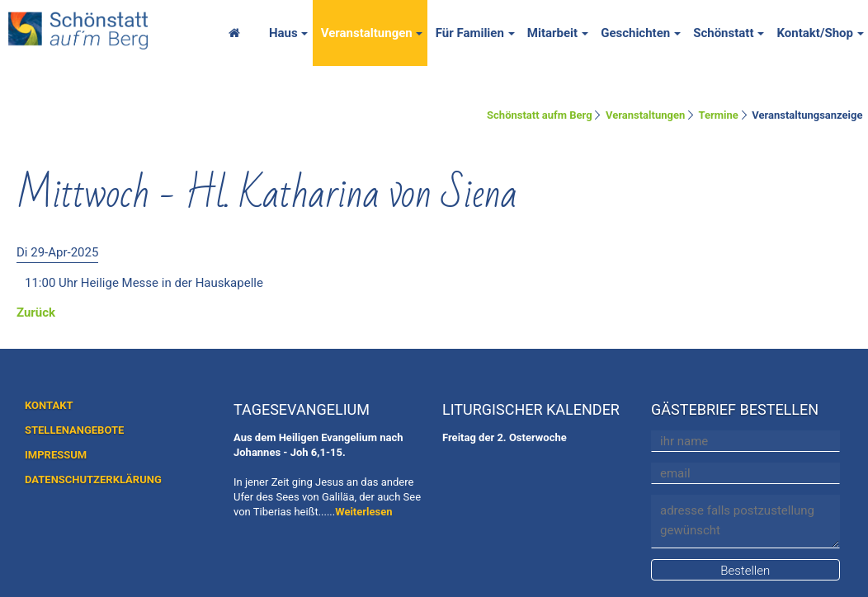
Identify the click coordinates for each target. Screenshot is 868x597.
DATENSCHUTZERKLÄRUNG (93, 479)
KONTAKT (49, 405)
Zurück (36, 313)
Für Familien (470, 33)
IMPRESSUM (56, 455)
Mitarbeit (552, 33)
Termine (719, 115)
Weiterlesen (363, 512)
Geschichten (635, 33)
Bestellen (745, 571)
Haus (283, 33)
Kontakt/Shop (815, 33)
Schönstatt (723, 33)
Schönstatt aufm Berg (540, 115)
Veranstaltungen (367, 33)
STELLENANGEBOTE (74, 430)
